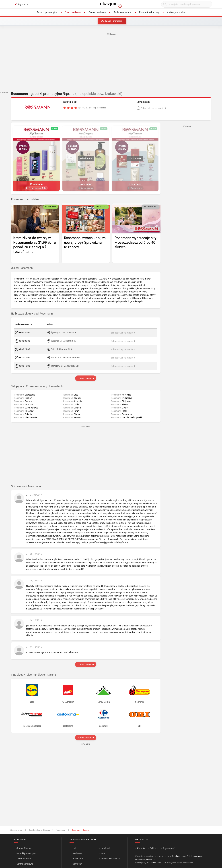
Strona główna (16, 830)
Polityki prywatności (195, 856)
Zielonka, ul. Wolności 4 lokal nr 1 (66, 358)
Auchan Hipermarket (111, 859)
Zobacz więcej (86, 378)
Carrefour (77, 864)
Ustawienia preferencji (145, 859)
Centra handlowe (25, 864)
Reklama (154, 848)
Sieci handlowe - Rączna (39, 830)
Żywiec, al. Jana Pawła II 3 (63, 333)
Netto (104, 853)
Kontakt (141, 848)
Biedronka (77, 853)
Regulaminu (177, 856)
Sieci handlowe (24, 859)
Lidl (74, 848)
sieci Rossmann (32, 314)
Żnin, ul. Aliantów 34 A (61, 349)
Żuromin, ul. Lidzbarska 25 (63, 341)
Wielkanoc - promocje (111, 21)
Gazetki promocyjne (26, 853)
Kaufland (105, 848)
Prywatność (169, 848)
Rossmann (61, 830)
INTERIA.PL (152, 863)
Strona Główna (24, 848)
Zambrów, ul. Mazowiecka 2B (65, 366)
